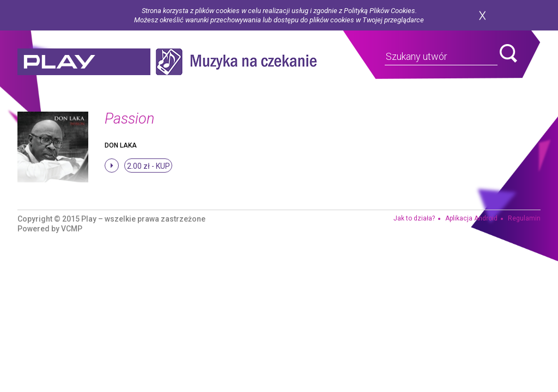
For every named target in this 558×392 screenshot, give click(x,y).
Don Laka (121, 145)
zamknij (482, 16)
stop (112, 166)
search (508, 53)
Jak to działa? (414, 218)
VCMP (72, 229)
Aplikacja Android (471, 218)
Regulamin (524, 218)
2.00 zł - (148, 166)
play (84, 62)
